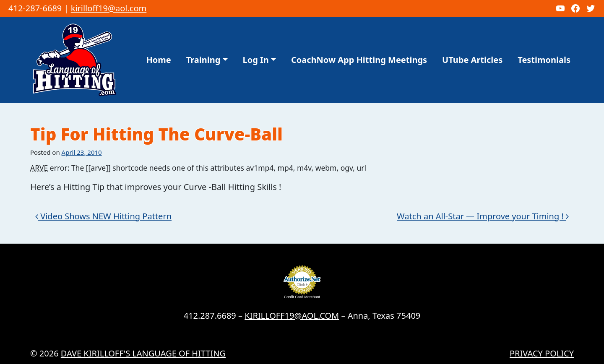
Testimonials (544, 60)
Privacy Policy (542, 353)
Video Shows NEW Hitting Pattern (103, 216)
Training (203, 60)
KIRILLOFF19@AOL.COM (292, 316)
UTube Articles (472, 60)
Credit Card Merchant (302, 297)
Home (159, 60)
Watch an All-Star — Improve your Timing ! (483, 216)
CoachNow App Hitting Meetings (359, 60)
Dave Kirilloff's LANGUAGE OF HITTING (143, 353)
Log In (256, 60)
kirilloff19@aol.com (109, 8)
